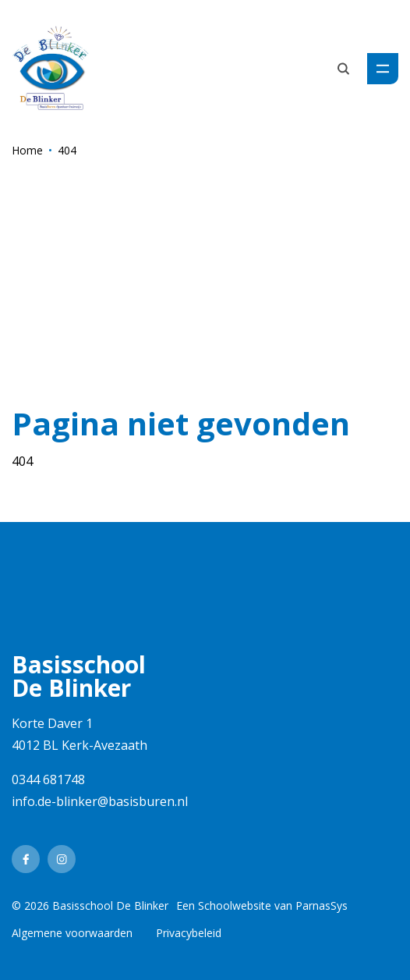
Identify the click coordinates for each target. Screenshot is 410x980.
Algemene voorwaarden (72, 933)
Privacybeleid (189, 933)
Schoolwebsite (235, 905)
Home (27, 150)
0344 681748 (48, 779)
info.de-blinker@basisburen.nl (100, 801)
